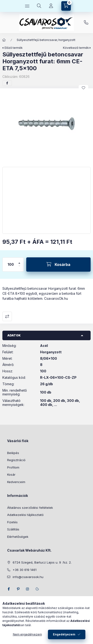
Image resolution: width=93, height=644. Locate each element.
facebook (9, 589)
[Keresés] (39, 6)
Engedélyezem (64, 634)
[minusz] (19, 268)
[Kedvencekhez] (83, 88)
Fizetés (12, 522)
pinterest (18, 589)
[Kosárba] (58, 265)
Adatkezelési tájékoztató (25, 515)
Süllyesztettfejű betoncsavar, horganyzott (46, 40)
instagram (28, 589)
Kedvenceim (16, 482)
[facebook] (7, 83)
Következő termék (76, 48)
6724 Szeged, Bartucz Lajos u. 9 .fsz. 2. (42, 562)
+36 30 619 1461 (86, 23)
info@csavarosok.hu (28, 577)
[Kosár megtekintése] (66, 6)
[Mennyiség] (11, 265)
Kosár (11, 474)
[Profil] (51, 6)
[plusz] (19, 261)
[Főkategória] (4, 40)
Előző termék (14, 48)
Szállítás (13, 529)
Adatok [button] (14, 335)
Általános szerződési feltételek (30, 508)
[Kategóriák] (27, 6)
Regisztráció (16, 460)
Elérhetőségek (18, 537)
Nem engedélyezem (27, 634)
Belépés (13, 453)
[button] (46, 126)
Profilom (13, 467)
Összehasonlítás (7, 316)
